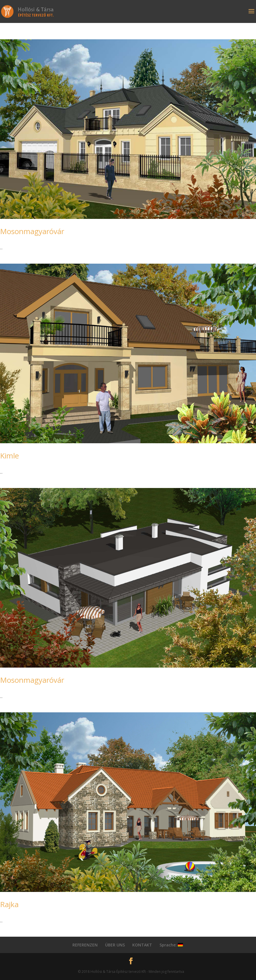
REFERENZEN (85, 945)
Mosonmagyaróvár (32, 231)
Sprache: (171, 945)
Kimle (9, 456)
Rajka (9, 904)
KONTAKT (142, 945)
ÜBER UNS (115, 945)
